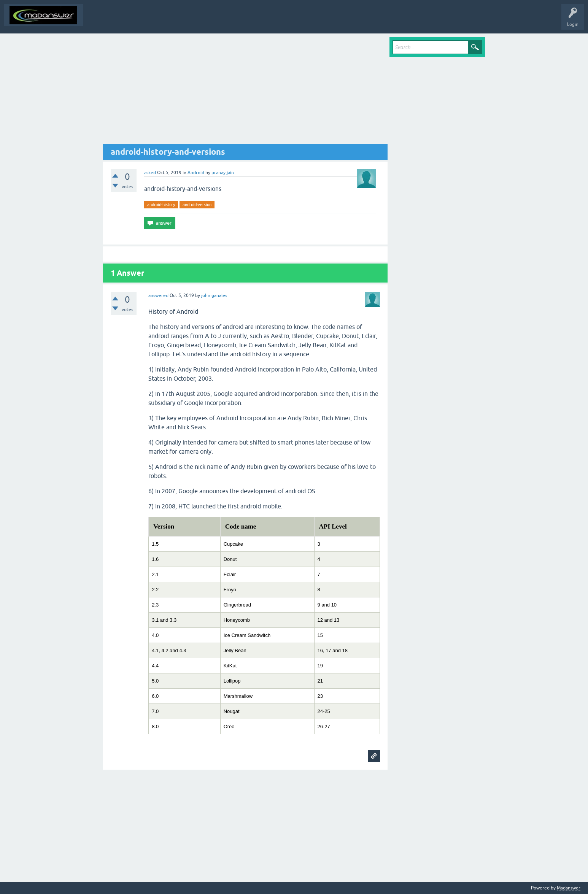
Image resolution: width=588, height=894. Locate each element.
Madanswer (569, 888)
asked (150, 173)
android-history (161, 205)
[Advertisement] (245, 91)
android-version (197, 205)
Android (196, 173)
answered (158, 295)
